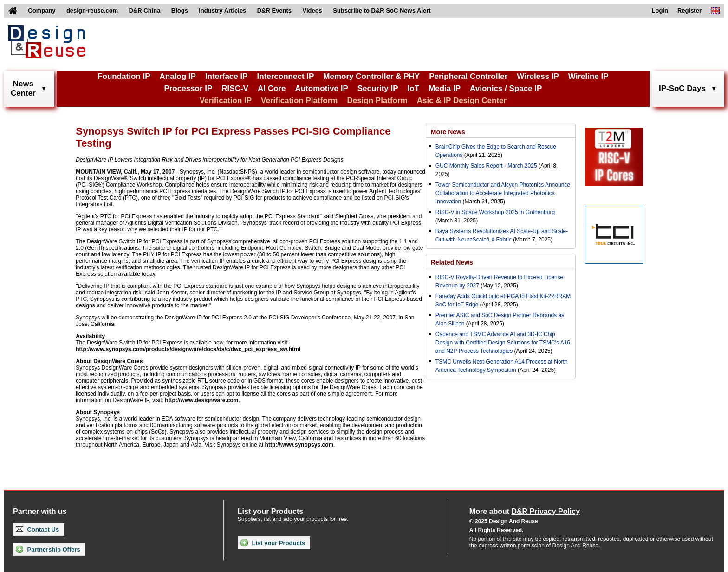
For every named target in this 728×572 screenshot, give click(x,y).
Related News (452, 262)
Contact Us (37, 530)
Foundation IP (124, 76)
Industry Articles (222, 10)
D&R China (145, 10)
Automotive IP (321, 88)
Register (689, 10)
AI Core (272, 88)
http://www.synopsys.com (299, 445)
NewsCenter (23, 88)
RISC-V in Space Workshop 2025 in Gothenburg (495, 212)
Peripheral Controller (468, 76)
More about (525, 511)
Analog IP (177, 76)
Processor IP (188, 88)
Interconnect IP (286, 76)
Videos (312, 10)
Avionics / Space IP (506, 88)
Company (42, 10)
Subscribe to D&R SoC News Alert (382, 10)
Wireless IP (538, 76)
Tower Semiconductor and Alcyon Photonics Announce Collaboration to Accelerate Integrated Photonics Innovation (503, 193)
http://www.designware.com (201, 400)
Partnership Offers (48, 549)
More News (448, 132)
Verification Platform (299, 101)
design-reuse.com (92, 10)
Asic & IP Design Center (462, 101)
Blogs (180, 10)
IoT (414, 88)
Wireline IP (588, 76)
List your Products (273, 543)
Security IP (378, 88)
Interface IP (227, 76)
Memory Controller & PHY (371, 76)
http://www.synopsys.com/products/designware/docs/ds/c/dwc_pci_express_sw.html (188, 349)
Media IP (445, 88)
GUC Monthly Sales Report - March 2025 (486, 166)
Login (660, 10)
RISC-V (235, 88)
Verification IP (226, 101)
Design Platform (377, 101)
